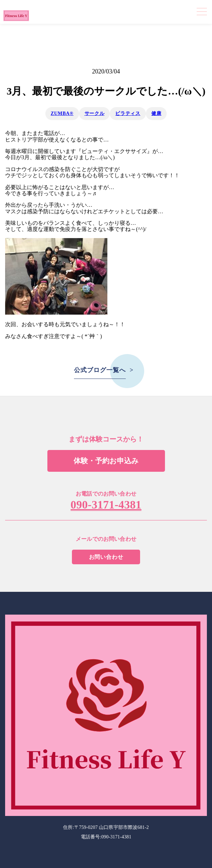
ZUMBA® (62, 113)
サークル (95, 113)
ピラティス (128, 113)
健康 (156, 113)
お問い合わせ (106, 557)
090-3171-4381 (106, 505)
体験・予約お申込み (106, 461)
